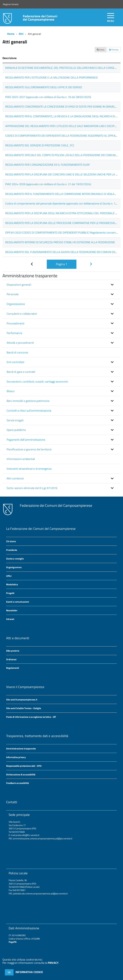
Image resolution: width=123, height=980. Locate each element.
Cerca (101, 50)
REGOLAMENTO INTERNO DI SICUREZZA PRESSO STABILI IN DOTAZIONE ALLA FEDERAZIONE (60, 242)
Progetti (10, 593)
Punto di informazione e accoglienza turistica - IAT (31, 717)
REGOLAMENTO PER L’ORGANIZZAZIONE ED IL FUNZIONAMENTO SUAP (48, 165)
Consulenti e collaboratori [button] (22, 314)
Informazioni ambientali (21, 459)
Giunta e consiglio (15, 559)
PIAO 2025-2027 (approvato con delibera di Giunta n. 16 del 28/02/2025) (48, 97)
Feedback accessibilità (18, 783)
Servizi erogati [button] (15, 420)
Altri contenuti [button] (15, 478)
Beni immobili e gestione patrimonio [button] (28, 401)
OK (9, 972)
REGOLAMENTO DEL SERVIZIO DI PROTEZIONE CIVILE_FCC (40, 145)
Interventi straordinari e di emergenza (29, 469)
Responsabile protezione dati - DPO (24, 766)
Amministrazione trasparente (21, 749)
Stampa (114, 50)
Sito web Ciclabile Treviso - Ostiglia (24, 708)
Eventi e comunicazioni (18, 602)
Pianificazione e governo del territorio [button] (29, 449)
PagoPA (13, 942)
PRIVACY (53, 963)
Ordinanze (11, 659)
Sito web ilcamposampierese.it (22, 700)
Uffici (9, 576)
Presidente (12, 550)
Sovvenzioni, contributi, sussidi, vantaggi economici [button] (37, 382)
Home (11, 34)
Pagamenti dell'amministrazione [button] (26, 440)
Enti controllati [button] (15, 362)
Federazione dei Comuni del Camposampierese (40, 18)
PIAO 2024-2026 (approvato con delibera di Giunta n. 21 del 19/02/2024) (48, 184)
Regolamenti (13, 668)
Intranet (10, 619)
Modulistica (12, 584)
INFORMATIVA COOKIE (29, 972)
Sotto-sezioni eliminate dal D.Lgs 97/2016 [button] (32, 488)
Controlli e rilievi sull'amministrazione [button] (29, 411)
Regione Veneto (11, 4)
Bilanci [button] (11, 391)
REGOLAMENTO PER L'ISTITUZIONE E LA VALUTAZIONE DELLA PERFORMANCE (52, 78)
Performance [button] (14, 333)
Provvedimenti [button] (15, 323)
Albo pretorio (13, 651)
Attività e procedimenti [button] (20, 343)
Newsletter (12, 610)
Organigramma (14, 567)
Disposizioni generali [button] (19, 285)
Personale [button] (13, 294)
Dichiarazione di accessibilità (21, 775)
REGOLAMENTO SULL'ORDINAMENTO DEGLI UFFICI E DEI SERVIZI (44, 87)
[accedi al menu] (111, 17)
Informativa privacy (16, 757)
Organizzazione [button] (16, 304)
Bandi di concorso (17, 352)
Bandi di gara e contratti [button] (21, 372)
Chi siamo (11, 541)
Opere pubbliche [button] (16, 430)
